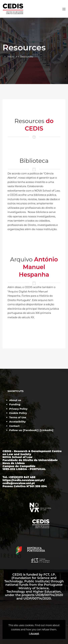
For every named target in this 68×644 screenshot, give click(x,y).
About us (15, 400)
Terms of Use (18, 417)
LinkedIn (47, 430)
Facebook (30, 430)
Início (11, 57)
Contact (14, 426)
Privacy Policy (18, 409)
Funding (15, 404)
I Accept (34, 634)
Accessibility (17, 422)
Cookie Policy (18, 413)
